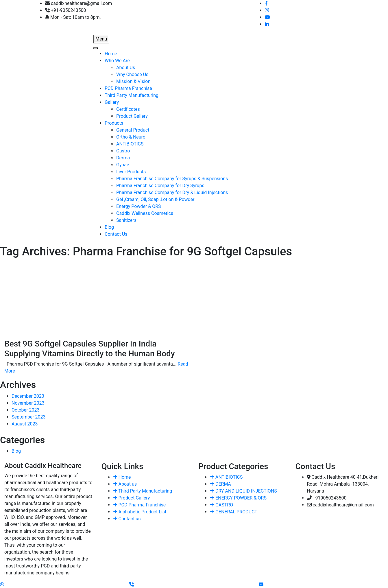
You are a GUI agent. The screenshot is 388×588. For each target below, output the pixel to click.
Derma (123, 158)
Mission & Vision (133, 81)
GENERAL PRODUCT (234, 512)
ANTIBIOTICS (130, 144)
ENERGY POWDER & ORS (238, 498)
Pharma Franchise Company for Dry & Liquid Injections (172, 192)
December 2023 (28, 396)
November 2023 (28, 403)
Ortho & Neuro (131, 137)
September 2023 (29, 417)
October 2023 (25, 410)
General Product (133, 130)
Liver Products (131, 172)
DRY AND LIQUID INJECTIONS (243, 491)
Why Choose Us (132, 74)
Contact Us (116, 234)
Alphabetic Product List (140, 512)
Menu (101, 39)
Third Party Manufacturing (132, 95)
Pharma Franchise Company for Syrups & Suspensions (172, 179)
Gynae (123, 165)
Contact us (127, 519)
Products (114, 123)
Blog (109, 227)
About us (125, 484)
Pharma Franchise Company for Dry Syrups (160, 186)
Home (111, 54)
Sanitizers (126, 220)
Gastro (123, 151)
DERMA (220, 484)
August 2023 (25, 424)
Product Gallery (132, 116)
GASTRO (221, 505)
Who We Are (117, 61)
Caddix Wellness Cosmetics (145, 213)
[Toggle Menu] (95, 48)
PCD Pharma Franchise (128, 88)
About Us (126, 68)
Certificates (128, 109)
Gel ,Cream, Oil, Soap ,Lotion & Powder (155, 199)
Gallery (112, 102)
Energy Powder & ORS (139, 206)
